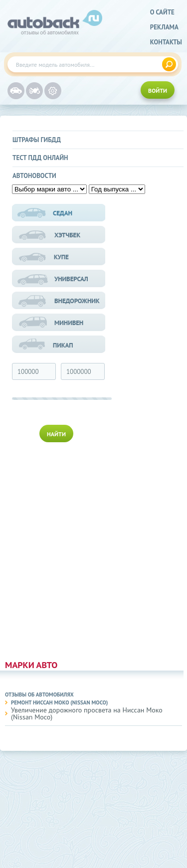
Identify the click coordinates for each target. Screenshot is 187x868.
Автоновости (34, 176)
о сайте (162, 12)
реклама (164, 27)
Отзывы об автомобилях (39, 694)
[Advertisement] (59, 549)
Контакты (166, 42)
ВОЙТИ (158, 90)
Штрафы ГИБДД (37, 140)
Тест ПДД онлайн (40, 158)
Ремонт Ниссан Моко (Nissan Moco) (59, 702)
